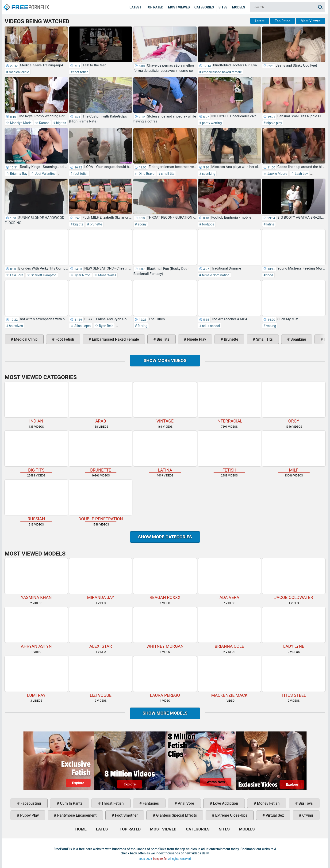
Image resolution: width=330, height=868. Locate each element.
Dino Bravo (146, 174)
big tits (61, 123)
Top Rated (155, 7)
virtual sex (274, 815)
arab (101, 403)
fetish (229, 451)
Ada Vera (229, 579)
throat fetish (112, 803)
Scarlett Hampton (43, 275)
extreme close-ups (231, 815)
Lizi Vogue (101, 677)
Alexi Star (101, 628)
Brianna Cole (229, 628)
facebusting (30, 803)
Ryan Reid (106, 326)
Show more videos (165, 360)
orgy (294, 403)
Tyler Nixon (82, 275)
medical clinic (19, 72)
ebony (142, 224)
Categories (204, 7)
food (269, 275)
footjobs (208, 224)
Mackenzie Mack (229, 677)
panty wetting (211, 123)
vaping (271, 326)
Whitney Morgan (165, 628)
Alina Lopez (82, 326)
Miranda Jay (101, 579)
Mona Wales (107, 275)
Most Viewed (179, 7)
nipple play (274, 123)
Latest (135, 7)
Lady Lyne (294, 628)
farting (142, 326)
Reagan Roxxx (165, 579)
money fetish (268, 803)
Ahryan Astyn (36, 628)
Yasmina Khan (36, 579)
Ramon (44, 123)
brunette (96, 224)
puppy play (29, 815)
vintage (165, 403)
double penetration (101, 501)
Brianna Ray (18, 174)
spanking (208, 174)
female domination (215, 275)
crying (307, 815)
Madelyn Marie (20, 123)
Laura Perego (165, 677)
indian (36, 403)
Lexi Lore (16, 275)
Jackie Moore (277, 174)
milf (294, 451)
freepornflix (160, 859)
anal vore (186, 803)
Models (239, 7)
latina (270, 224)
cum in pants (71, 803)
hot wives (16, 326)
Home (26, 4)
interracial (229, 403)
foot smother (126, 815)
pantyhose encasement (77, 815)
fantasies (150, 803)
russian (36, 501)
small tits (167, 174)
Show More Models (165, 713)
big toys (305, 803)
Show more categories (165, 537)
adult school (211, 326)
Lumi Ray (36, 677)
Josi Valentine (45, 174)
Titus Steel (294, 677)
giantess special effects (176, 815)
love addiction (225, 803)
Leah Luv (301, 174)
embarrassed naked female (221, 72)
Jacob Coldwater (294, 579)
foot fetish (80, 72)
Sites (223, 7)
